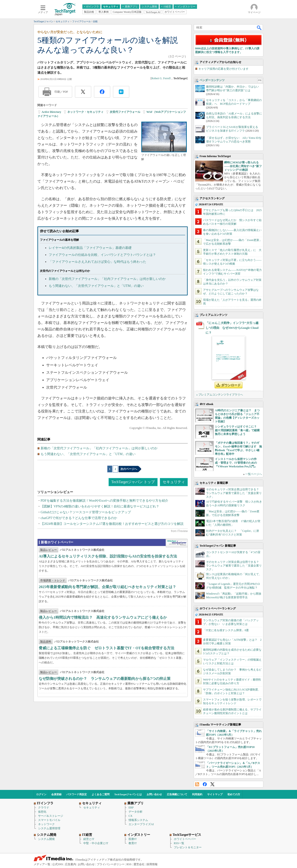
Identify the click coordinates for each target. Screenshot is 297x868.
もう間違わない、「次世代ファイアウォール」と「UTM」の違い (96, 286)
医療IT (133, 839)
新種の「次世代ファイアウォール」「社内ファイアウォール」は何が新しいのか (107, 279)
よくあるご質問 (101, 794)
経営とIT (89, 839)
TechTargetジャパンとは (128, 794)
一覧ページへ (254, 474)
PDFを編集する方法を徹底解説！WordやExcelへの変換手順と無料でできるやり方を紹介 (104, 501)
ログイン (41, 794)
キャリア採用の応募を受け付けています (223, 69)
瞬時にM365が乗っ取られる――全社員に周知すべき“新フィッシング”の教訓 (243, 166)
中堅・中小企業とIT (96, 843)
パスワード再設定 (77, 794)
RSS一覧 (179, 843)
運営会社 (139, 864)
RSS (197, 784)
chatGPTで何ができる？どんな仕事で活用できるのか (79, 518)
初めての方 (234, 794)
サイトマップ (215, 794)
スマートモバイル (49, 820)
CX (131, 816)
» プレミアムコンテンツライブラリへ (220, 395)
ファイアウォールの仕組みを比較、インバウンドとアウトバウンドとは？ (102, 255)
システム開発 (46, 839)
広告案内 (71, 864)
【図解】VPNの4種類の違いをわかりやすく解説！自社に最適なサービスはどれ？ (100, 506)
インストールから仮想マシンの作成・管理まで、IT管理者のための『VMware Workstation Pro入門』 (236, 463)
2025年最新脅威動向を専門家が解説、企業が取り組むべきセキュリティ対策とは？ (107, 587)
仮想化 (42, 812)
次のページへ (129, 469)
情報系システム (138, 820)
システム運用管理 (49, 828)
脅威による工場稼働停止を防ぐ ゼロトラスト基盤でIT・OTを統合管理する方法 (107, 648)
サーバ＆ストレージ (51, 816)
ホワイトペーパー (185, 839)
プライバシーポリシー (111, 864)
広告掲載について (177, 794)
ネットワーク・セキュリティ (85, 112)
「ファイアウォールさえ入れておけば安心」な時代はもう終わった (97, 262)
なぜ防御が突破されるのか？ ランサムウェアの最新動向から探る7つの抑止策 (105, 679)
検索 (259, 28)
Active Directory (51, 112)
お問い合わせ (154, 794)
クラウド (44, 808)
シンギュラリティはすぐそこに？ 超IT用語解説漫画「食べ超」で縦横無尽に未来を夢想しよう (237, 430)
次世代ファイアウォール (125, 112)
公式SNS (58, 864)
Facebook (205, 784)
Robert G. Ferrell (161, 78)
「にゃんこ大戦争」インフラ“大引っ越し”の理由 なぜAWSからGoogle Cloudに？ (232, 328)
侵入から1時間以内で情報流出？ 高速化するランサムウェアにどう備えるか (103, 617)
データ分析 (136, 812)
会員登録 (56, 794)
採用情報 (152, 864)
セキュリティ (174, 482)
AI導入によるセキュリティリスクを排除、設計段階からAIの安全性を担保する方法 (108, 556)
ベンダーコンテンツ (212, 80)
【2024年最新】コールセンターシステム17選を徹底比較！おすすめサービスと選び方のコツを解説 (112, 524)
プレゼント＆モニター (188, 847)
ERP (131, 808)
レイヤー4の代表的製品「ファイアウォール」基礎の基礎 (90, 248)
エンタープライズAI (141, 824)
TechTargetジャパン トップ (133, 482)
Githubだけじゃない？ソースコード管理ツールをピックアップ (86, 512)
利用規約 (197, 794)
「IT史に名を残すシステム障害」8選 (226, 630)
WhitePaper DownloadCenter (177, 543)
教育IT (133, 843)
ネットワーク (46, 824)
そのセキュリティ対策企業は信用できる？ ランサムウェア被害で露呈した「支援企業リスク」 (234, 493)
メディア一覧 (42, 864)
